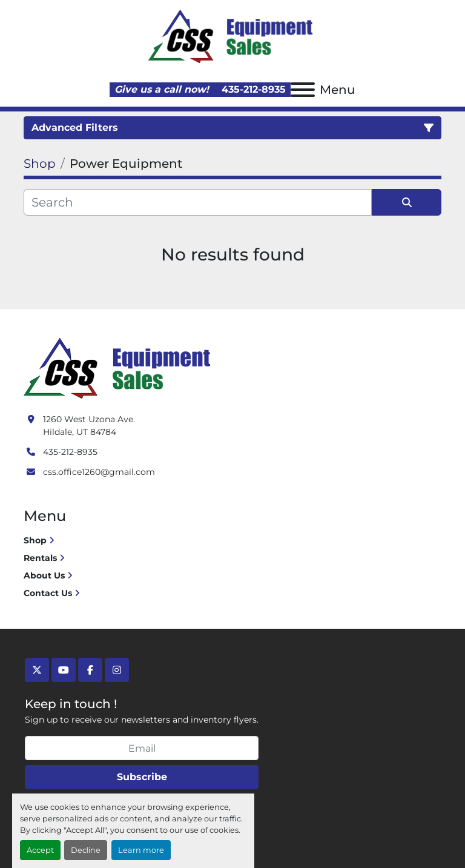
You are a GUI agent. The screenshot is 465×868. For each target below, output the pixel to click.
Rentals (40, 558)
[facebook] (90, 670)
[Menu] (303, 90)
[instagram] (117, 670)
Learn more (141, 850)
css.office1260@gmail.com (99, 472)
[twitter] (37, 670)
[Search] (198, 202)
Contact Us (48, 593)
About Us (44, 575)
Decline (86, 850)
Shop (35, 540)
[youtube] (64, 670)
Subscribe (142, 777)
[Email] (142, 748)
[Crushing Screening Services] (119, 367)
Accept (40, 850)
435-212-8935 (252, 89)
